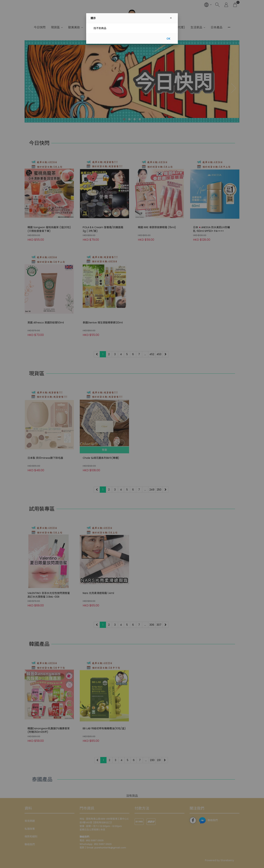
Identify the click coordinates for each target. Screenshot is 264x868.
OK (168, 39)
